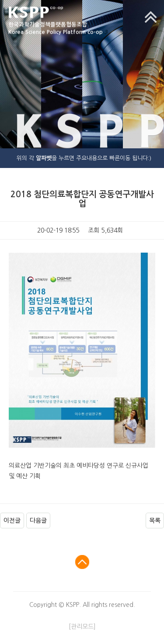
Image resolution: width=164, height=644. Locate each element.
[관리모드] (82, 627)
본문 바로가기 (0, 0)
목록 (155, 521)
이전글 (12, 521)
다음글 (38, 521)
